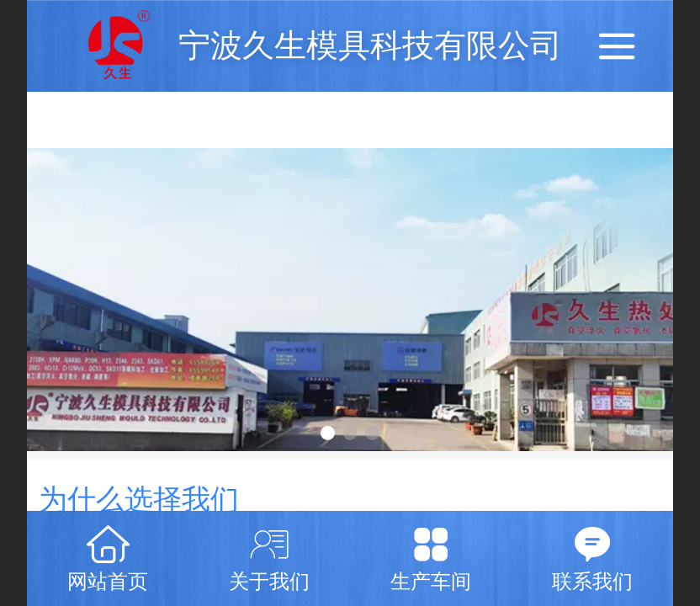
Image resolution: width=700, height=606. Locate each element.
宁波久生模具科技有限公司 (370, 45)
